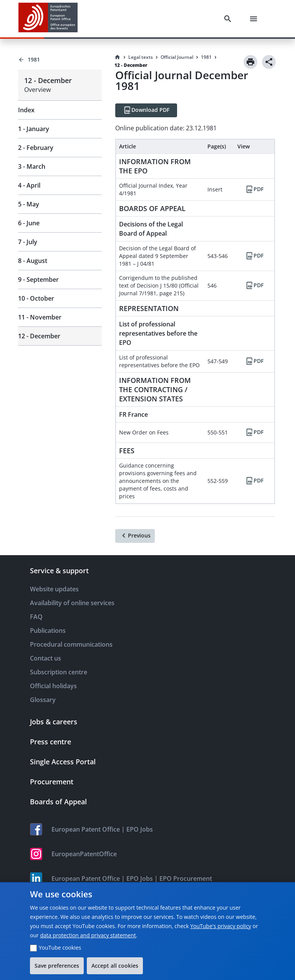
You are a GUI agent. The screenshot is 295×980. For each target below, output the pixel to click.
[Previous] (135, 536)
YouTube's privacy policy (221, 926)
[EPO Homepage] (48, 19)
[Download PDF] (146, 110)
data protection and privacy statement (88, 935)
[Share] (269, 62)
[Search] (229, 19)
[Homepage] (118, 57)
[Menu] (255, 19)
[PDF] (254, 190)
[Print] (250, 62)
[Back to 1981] (60, 60)
